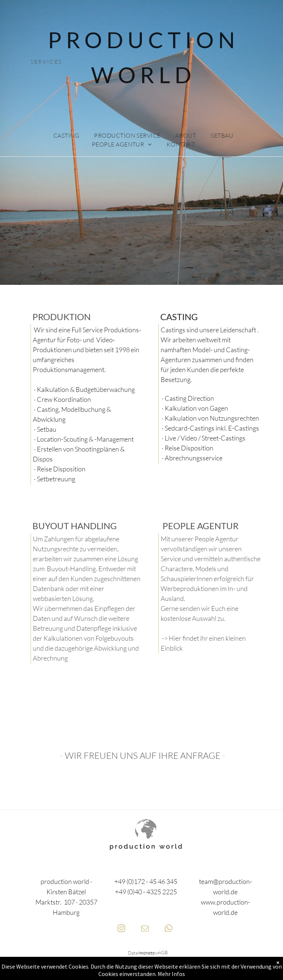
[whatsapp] (169, 929)
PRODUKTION (61, 317)
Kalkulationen (63, 638)
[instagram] (121, 929)
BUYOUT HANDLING (74, 526)
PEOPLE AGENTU (197, 526)
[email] (145, 929)
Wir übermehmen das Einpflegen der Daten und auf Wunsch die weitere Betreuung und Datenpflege (84, 618)
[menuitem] (66, 135)
